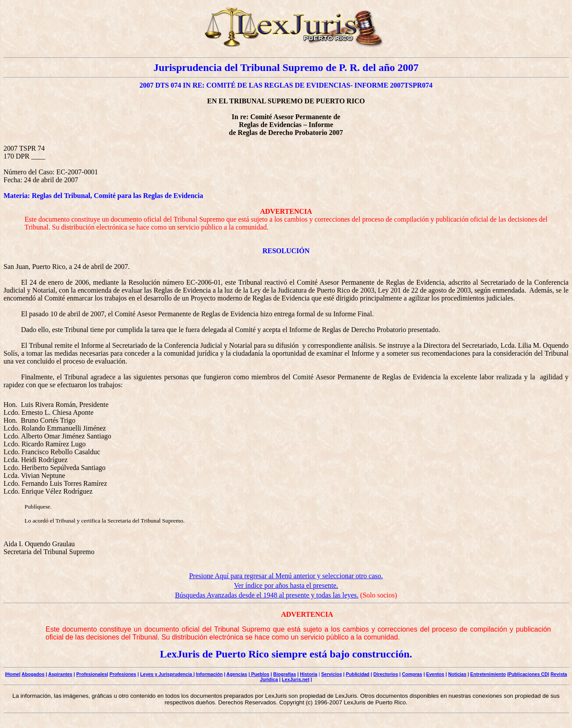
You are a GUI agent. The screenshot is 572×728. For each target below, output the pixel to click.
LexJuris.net (296, 679)
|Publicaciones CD (528, 674)
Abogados (33, 674)
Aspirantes (60, 674)
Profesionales (92, 674)
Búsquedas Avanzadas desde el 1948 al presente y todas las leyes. (267, 595)
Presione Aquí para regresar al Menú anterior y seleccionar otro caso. (286, 576)
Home (13, 674)
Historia (309, 674)
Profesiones (123, 674)
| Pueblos (259, 674)
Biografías (284, 674)
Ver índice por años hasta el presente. (286, 585)
